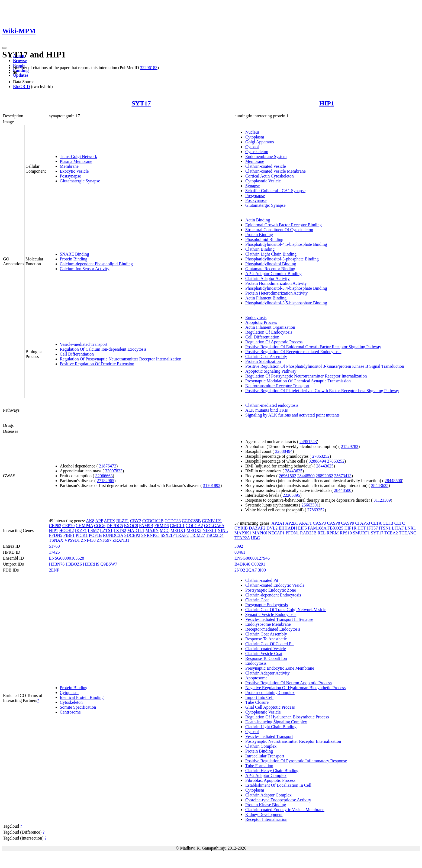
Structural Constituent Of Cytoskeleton (279, 230)
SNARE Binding (75, 254)
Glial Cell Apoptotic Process (270, 707)
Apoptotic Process (261, 322)
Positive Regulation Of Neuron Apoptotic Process (289, 683)
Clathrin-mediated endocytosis (272, 405)
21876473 (108, 466)
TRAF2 (182, 535)
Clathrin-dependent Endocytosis (273, 595)
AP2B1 (292, 523)
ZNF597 (104, 540)
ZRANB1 (121, 540)
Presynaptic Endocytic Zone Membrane (280, 668)
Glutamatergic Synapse (80, 181)
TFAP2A (242, 538)
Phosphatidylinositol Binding (271, 264)
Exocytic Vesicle (74, 171)
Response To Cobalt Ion (266, 658)
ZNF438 (88, 540)
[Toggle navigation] (4, 48)
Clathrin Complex (261, 746)
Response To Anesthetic (266, 639)
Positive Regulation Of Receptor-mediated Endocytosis (293, 352)
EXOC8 (131, 526)
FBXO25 (335, 528)
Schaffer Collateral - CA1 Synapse (275, 191)
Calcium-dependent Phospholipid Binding (96, 264)
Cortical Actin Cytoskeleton (270, 176)
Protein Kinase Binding (266, 805)
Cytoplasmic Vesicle (263, 181)
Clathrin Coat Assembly (266, 356)
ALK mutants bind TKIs (267, 410)
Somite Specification (78, 707)
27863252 (321, 456)
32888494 (284, 451)
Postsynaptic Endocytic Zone (271, 590)
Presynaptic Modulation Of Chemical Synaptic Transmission (298, 381)
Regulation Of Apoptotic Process (274, 342)
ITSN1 (385, 528)
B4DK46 (242, 564)
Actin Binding (258, 220)
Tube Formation (259, 766)
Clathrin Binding (260, 249)
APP (99, 521)
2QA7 (251, 570)
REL (321, 533)
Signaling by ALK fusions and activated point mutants (292, 415)
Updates (21, 75)
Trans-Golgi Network (79, 157)
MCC (165, 530)
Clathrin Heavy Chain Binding (272, 771)
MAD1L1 (136, 530)
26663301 (310, 505)
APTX (109, 521)
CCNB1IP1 (212, 521)
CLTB (388, 523)
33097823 (114, 471)
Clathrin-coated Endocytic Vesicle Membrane (285, 810)
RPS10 (346, 533)
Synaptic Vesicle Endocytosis (271, 614)
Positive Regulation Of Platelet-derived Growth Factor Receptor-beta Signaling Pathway (322, 391)
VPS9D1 (72, 540)
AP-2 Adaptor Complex (266, 775)
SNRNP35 (150, 535)
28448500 (306, 476)
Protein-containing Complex (270, 693)
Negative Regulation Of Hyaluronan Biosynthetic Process (295, 688)
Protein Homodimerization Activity (276, 283)
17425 (54, 552)
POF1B (95, 535)
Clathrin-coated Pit (262, 580)
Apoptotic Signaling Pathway (271, 371)
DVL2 (272, 528)
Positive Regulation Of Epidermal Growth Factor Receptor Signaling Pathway (313, 347)
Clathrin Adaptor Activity (268, 278)
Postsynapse (70, 176)
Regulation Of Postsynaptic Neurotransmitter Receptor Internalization (121, 359)
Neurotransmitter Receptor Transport (277, 386)
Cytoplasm (255, 137)
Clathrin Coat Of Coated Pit (270, 644)
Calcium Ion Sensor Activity (85, 269)
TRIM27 (197, 535)
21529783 (350, 446)
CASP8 (333, 523)
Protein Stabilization (263, 361)
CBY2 (136, 521)
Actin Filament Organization (270, 327)
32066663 (104, 476)
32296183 (149, 68)
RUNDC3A (113, 535)
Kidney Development (264, 814)
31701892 (212, 485)
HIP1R (350, 528)
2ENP (54, 570)
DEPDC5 (115, 526)
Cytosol (252, 147)
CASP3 (319, 523)
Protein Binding (74, 259)
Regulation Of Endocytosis (269, 332)
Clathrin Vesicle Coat (264, 654)
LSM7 (93, 530)
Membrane (69, 166)
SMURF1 (361, 533)
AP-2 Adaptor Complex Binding (273, 274)
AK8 (90, 521)
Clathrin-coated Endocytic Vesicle (275, 585)
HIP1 (327, 103)
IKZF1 (81, 530)
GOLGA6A (214, 526)
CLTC (400, 523)
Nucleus (252, 132)
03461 (240, 552)
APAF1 (305, 523)
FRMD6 (161, 526)
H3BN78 (57, 564)
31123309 (382, 500)
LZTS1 (106, 530)
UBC (255, 538)
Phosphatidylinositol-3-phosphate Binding (282, 259)
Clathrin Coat (257, 600)
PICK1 (82, 535)
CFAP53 (363, 523)
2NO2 (240, 570)
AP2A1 (278, 523)
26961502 (288, 476)
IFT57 (372, 528)
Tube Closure (257, 702)
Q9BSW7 (109, 564)
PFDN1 (292, 533)
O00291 (258, 564)
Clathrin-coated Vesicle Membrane (276, 171)
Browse (20, 61)
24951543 (308, 442)
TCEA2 (391, 533)
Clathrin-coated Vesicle (265, 166)
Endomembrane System (266, 157)
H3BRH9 (91, 564)
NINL (223, 530)
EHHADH (288, 528)
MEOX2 (194, 530)
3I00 (262, 570)
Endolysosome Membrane (268, 624)
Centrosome (70, 712)
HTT (362, 528)
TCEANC (408, 533)
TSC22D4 (215, 535)
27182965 (105, 481)
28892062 (324, 476)
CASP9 (347, 523)
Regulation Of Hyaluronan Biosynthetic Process (287, 717)
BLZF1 (123, 521)
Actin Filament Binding (266, 298)
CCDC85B (191, 521)
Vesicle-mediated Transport (84, 344)
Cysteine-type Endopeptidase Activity (278, 800)
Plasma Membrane (76, 161)
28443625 (325, 466)
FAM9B (146, 526)
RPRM (333, 533)
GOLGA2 (194, 526)
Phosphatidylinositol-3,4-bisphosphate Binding (286, 288)
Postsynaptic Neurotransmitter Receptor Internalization (293, 741)
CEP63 (55, 526)
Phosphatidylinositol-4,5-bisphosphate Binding (286, 244)
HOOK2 (66, 530)
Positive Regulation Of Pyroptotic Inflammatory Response (296, 761)
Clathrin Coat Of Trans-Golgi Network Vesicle (286, 610)
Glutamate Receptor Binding (270, 269)
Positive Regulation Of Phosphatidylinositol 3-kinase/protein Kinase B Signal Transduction (325, 366)
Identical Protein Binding (82, 697)
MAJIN (152, 530)
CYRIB (241, 528)
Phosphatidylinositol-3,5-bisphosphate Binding (286, 303)
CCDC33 (173, 521)
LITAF (398, 528)
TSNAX (56, 540)
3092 (239, 546)
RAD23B (308, 533)
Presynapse (255, 196)
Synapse (252, 186)
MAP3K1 (243, 533)
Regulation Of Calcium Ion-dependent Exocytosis (103, 349)
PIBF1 (69, 535)
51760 (54, 546)
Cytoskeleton (257, 152)
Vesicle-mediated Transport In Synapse (279, 619)
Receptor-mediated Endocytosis (273, 629)
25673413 (343, 476)
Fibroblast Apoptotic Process (270, 780)
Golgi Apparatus (260, 142)
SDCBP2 (132, 535)
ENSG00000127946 (252, 558)
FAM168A (317, 528)
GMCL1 (177, 526)
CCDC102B (153, 521)
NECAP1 (276, 533)
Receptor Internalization (266, 819)
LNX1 (410, 528)
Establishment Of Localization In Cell (278, 785)
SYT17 (141, 103)
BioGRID (21, 87)
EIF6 (302, 528)
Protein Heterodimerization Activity (276, 293)
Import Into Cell (259, 697)
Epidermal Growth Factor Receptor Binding (284, 225)
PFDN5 (56, 535)
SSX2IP (168, 535)
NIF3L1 (210, 530)
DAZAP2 (257, 528)
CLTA (376, 523)
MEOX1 (178, 530)
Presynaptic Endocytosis (267, 605)
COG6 (100, 526)
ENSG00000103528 (67, 558)
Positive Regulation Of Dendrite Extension (97, 364)
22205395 (291, 495)
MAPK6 (260, 533)
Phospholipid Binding (264, 239)
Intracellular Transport (265, 756)
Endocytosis (256, 317)
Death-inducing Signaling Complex (276, 722)
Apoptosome (256, 678)
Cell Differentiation (77, 354)
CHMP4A (84, 526)
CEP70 (68, 526)
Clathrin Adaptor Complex (268, 795)
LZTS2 (120, 530)
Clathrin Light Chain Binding (271, 254)
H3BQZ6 (74, 564)
